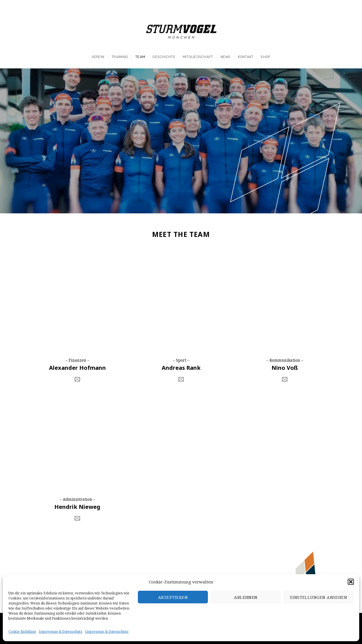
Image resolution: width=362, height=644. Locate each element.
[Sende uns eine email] (77, 380)
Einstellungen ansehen (319, 597)
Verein (98, 57)
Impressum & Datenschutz (61, 632)
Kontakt (246, 57)
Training (120, 57)
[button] (351, 582)
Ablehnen (246, 597)
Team (140, 57)
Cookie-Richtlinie (22, 632)
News (226, 57)
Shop (265, 57)
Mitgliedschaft (198, 57)
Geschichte (164, 57)
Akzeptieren (173, 597)
